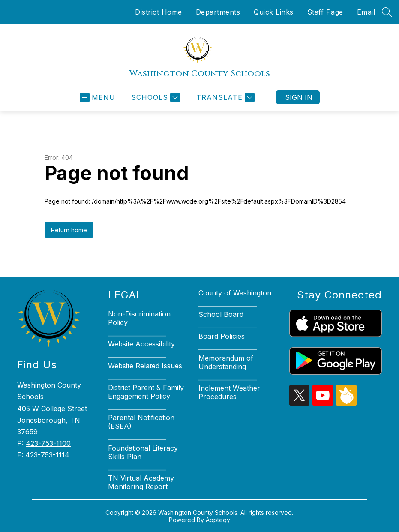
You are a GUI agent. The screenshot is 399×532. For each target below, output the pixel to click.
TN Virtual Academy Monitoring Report (141, 482)
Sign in (299, 97)
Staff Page (325, 12)
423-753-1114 (47, 455)
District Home (159, 12)
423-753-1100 (48, 443)
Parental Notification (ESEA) (141, 422)
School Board (221, 314)
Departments (218, 12)
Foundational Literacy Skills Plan (143, 452)
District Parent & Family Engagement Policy (146, 392)
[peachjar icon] (346, 403)
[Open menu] (97, 98)
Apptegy (218, 520)
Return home (69, 230)
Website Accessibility (141, 344)
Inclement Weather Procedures (229, 392)
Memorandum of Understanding (226, 362)
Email (366, 12)
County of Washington (235, 293)
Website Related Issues (145, 366)
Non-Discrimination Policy (139, 318)
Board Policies (222, 336)
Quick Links (274, 12)
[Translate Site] (224, 98)
